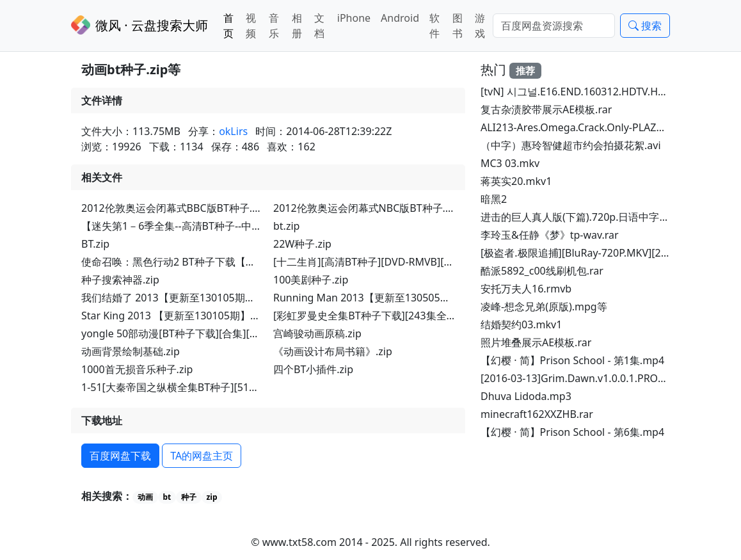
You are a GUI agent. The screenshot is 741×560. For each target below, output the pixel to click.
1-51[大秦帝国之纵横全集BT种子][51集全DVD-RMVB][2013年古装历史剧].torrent (267, 387)
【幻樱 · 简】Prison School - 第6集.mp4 (572, 432)
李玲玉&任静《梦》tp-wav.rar (550, 235)
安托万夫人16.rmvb (526, 289)
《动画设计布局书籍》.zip (333, 351)
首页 (228, 26)
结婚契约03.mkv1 (521, 324)
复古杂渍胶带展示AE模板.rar (546, 109)
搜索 (645, 26)
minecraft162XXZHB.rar (537, 414)
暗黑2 (494, 199)
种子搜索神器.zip (120, 280)
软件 (434, 26)
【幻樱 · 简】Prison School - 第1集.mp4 (572, 360)
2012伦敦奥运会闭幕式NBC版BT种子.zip (366, 208)
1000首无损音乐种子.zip (137, 369)
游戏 (480, 26)
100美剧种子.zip (311, 280)
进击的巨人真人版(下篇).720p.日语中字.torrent (588, 217)
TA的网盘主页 (202, 456)
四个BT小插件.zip (313, 369)
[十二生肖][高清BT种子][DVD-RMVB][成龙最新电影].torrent (409, 262)
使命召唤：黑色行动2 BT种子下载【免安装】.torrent (202, 262)
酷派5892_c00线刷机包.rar (542, 271)
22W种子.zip (302, 244)
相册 (297, 26)
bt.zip (286, 226)
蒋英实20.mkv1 (516, 181)
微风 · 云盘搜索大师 (139, 25)
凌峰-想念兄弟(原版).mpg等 (544, 307)
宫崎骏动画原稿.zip (317, 333)
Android (400, 18)
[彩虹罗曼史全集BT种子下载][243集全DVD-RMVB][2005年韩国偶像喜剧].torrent (457, 316)
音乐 (274, 26)
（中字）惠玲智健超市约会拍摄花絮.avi (571, 145)
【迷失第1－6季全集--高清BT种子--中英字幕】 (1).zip (203, 226)
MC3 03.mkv (510, 163)
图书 (458, 26)
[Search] (554, 26)
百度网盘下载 (120, 456)
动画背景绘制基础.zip (131, 351)
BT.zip (95, 244)
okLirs (233, 131)
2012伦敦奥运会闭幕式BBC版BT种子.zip (174, 208)
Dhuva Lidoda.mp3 (526, 396)
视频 (251, 26)
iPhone (354, 18)
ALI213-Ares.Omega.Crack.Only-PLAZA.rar (580, 127)
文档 (319, 26)
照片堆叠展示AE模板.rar (536, 342)
